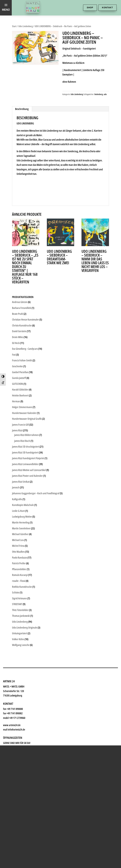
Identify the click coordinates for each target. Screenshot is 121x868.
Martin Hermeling (21, 522)
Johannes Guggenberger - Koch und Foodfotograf (36, 493)
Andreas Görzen (20, 302)
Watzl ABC (21, 695)
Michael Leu (18, 540)
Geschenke (22, 678)
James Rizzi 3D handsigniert (25, 452)
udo (105, 94)
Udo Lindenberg (26, 26)
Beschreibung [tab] (22, 109)
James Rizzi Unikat (21, 482)
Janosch (16, 487)
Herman (16, 401)
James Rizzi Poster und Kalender (27, 476)
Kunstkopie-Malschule (23, 505)
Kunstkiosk (22, 660)
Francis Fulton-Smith (22, 360)
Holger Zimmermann (22, 407)
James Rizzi (17, 430)
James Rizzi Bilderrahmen (27, 435)
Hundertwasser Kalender (24, 413)
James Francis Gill (20, 425)
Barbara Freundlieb (22, 308)
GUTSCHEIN (18, 384)
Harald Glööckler (20, 389)
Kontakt (107, 8)
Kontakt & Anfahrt (29, 722)
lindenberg (99, 94)
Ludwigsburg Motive (22, 517)
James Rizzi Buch (22, 441)
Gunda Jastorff (19, 378)
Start (14, 26)
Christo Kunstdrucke (22, 325)
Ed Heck (16, 343)
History (18, 713)
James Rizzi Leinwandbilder (25, 464)
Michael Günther (20, 534)
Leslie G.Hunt (18, 511)
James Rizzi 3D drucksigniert (26, 447)
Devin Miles (18, 337)
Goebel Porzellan (20, 372)
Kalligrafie (17, 499)
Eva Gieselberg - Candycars (25, 349)
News (16, 704)
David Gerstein (19, 331)
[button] (53, 36)
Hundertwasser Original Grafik (27, 419)
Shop (90, 8)
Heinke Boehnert (20, 395)
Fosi (14, 355)
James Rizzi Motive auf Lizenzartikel (29, 470)
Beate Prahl (18, 314)
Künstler (19, 669)
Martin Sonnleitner (21, 528)
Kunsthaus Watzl (28, 642)
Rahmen (19, 687)
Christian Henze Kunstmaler (25, 319)
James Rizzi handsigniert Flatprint (28, 458)
